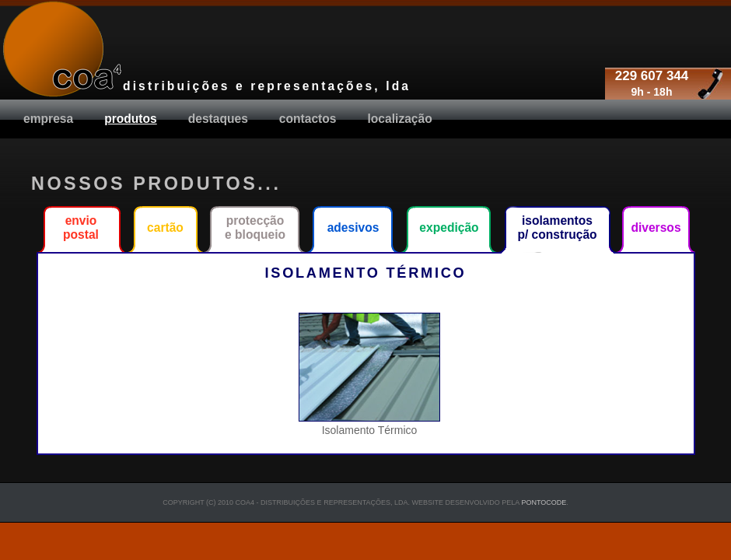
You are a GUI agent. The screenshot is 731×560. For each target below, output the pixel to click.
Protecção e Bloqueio (255, 227)
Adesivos (353, 227)
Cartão (165, 227)
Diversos (656, 227)
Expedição (449, 227)
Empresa (48, 119)
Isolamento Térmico (369, 424)
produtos (131, 119)
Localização (400, 119)
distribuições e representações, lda (267, 86)
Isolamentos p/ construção (557, 227)
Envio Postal (81, 227)
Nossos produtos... (156, 184)
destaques (218, 119)
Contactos (308, 119)
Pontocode (544, 502)
